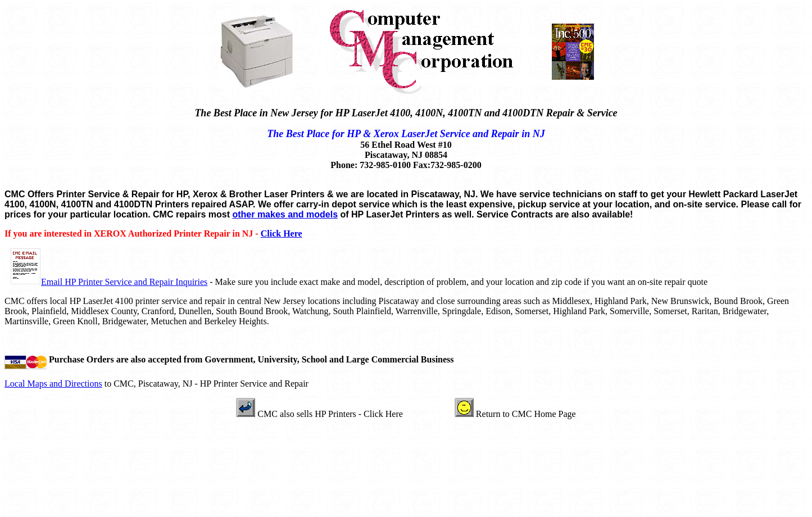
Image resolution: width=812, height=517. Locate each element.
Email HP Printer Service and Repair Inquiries (124, 282)
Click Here (282, 233)
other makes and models (285, 214)
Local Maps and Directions (53, 384)
